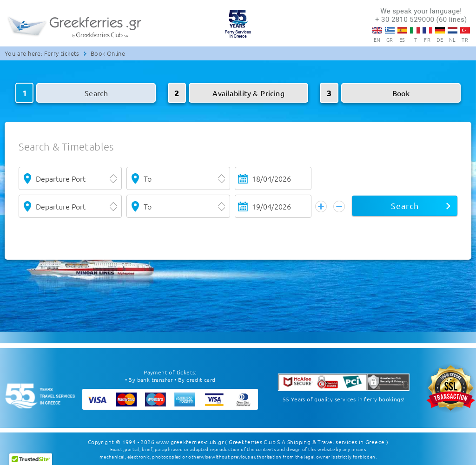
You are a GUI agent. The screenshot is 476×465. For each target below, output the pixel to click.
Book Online (108, 53)
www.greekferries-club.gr (190, 442)
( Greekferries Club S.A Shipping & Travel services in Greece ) (307, 442)
